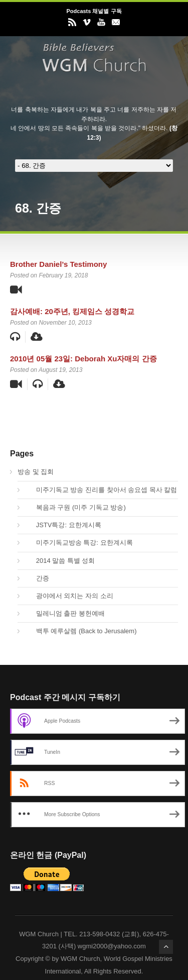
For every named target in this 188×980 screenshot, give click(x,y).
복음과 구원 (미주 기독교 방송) (75, 507)
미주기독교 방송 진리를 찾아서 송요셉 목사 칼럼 (101, 490)
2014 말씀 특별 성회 (60, 561)
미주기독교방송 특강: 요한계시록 (79, 543)
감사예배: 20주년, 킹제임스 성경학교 (72, 311)
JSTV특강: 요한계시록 (63, 525)
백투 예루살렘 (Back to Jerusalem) (81, 631)
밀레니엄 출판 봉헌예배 (65, 613)
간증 (37, 578)
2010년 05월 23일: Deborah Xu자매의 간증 (83, 359)
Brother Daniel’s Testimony (58, 264)
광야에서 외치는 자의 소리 (69, 596)
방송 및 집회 (36, 472)
